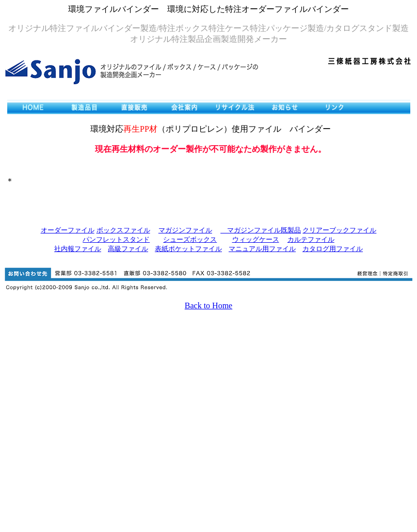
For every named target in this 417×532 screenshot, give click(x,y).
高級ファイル (128, 249)
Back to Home (208, 306)
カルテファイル (311, 239)
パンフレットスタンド (116, 239)
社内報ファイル (78, 249)
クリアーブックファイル (339, 230)
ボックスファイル (123, 230)
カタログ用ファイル (333, 249)
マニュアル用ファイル (262, 249)
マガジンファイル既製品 (261, 230)
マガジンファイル (185, 230)
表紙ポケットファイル (188, 249)
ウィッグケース (256, 239)
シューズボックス (190, 239)
